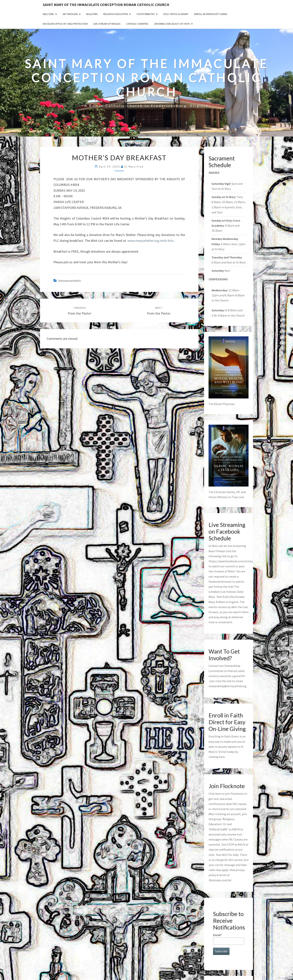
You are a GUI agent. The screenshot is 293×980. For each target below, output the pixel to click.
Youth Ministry (146, 14)
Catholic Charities (137, 24)
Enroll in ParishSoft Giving (211, 14)
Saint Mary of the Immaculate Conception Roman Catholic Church (106, 5)
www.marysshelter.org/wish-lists (151, 241)
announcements (70, 281)
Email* (229, 939)
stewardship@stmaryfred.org (227, 686)
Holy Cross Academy (176, 14)
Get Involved (70, 14)
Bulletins (92, 14)
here (222, 757)
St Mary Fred (134, 167)
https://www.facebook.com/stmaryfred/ (234, 561)
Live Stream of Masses (107, 24)
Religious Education (116, 14)
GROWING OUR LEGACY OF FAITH (172, 24)
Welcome (48, 14)
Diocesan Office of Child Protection (65, 24)
